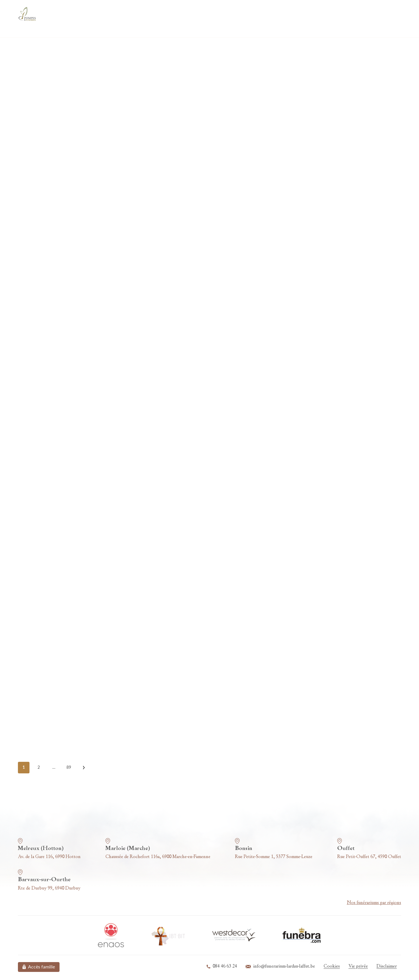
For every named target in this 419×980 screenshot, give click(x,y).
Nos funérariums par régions (374, 903)
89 (69, 767)
